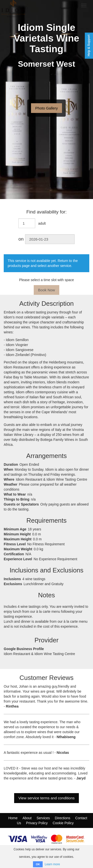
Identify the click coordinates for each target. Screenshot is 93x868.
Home (13, 818)
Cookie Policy (63, 823)
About (27, 818)
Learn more (52, 864)
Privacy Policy (37, 823)
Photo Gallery (46, 108)
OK (38, 864)
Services (43, 818)
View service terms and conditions (46, 798)
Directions (62, 818)
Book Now (46, 290)
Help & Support (89, 45)
